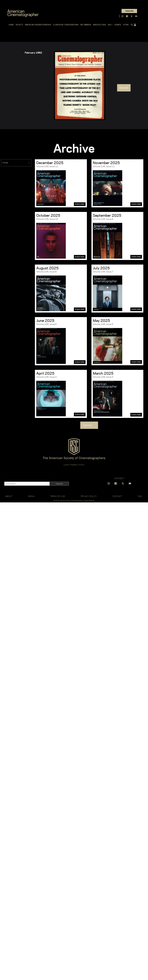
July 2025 (101, 268)
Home (11, 25)
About (9, 496)
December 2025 (50, 163)
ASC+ (110, 25)
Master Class (100, 25)
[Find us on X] (132, 16)
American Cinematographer (38, 25)
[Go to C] (23, 13)
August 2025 (47, 268)
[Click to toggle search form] (131, 25)
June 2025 (45, 321)
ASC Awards (86, 25)
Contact (117, 496)
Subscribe (129, 11)
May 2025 (101, 321)
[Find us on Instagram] (122, 16)
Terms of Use (57, 496)
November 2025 (106, 163)
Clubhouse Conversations (66, 25)
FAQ (140, 496)
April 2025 (45, 373)
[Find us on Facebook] (127, 16)
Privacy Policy (89, 496)
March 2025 (103, 373)
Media (31, 496)
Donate (118, 25)
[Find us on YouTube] (130, 483)
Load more (89, 425)
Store (126, 25)
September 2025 (107, 215)
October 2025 (48, 215)
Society (19, 25)
